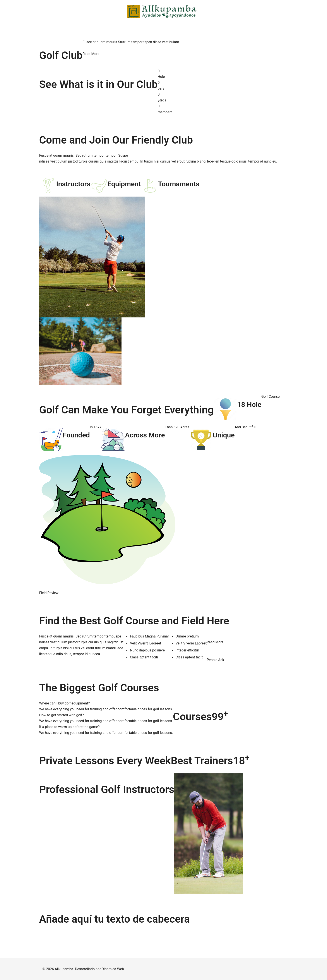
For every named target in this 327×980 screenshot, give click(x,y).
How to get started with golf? (62, 715)
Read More (91, 54)
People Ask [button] (215, 660)
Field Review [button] (49, 593)
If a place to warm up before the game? (69, 727)
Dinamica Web (113, 969)
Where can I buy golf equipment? (65, 703)
